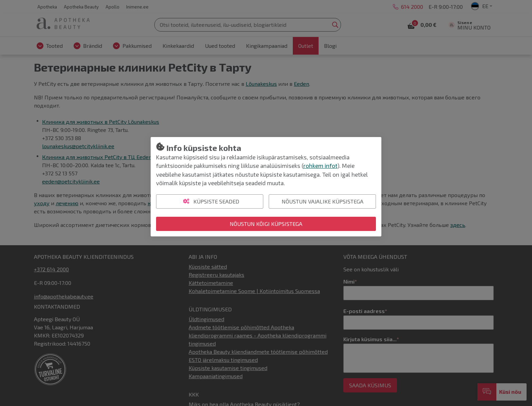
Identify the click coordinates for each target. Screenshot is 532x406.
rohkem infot (320, 166)
